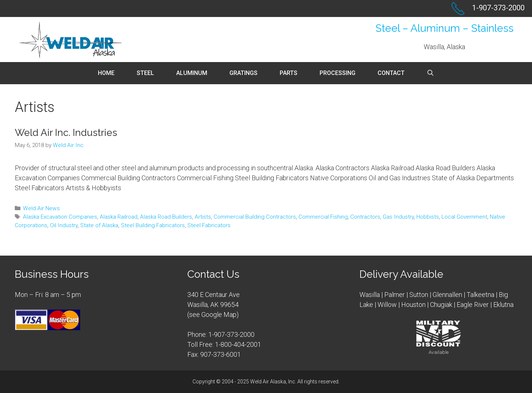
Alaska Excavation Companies (60, 217)
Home (106, 73)
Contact (391, 73)
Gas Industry (398, 217)
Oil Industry (64, 225)
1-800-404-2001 (238, 344)
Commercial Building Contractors (255, 217)
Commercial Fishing (323, 217)
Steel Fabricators (209, 225)
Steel (145, 73)
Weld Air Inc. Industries (66, 133)
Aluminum (192, 73)
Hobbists (428, 217)
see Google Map (213, 315)
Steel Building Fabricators (153, 225)
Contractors (365, 217)
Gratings (243, 73)
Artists (203, 217)
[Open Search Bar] (431, 73)
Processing (337, 73)
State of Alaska (99, 225)
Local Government (464, 217)
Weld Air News (41, 208)
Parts (289, 73)
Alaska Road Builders (166, 217)
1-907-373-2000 (231, 334)
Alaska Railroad (119, 217)
